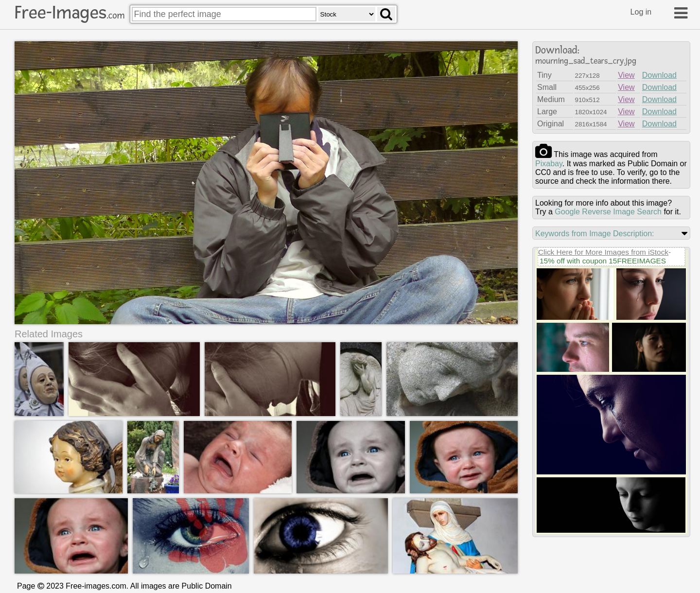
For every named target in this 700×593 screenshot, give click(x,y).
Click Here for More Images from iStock (603, 252)
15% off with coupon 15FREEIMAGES (603, 261)
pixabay (549, 164)
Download (659, 75)
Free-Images (70, 13)
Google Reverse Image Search (608, 212)
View (626, 75)
